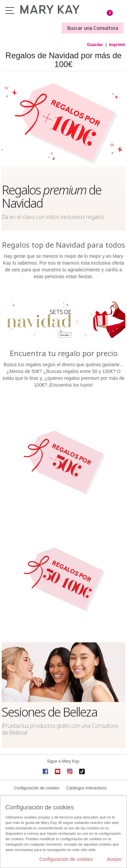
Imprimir (117, 45)
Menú (10, 11)
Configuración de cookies (37, 788)
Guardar (95, 45)
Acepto (114, 859)
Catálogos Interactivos (87, 788)
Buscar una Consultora (93, 28)
